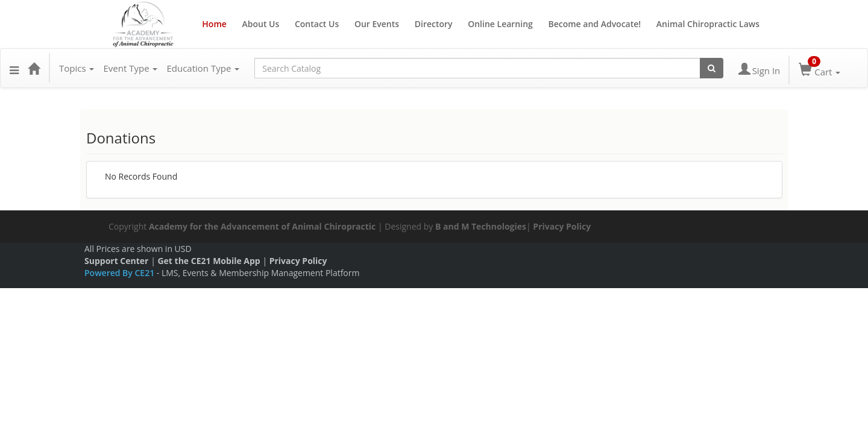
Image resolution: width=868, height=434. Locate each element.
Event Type (130, 68)
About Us (260, 24)
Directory (434, 24)
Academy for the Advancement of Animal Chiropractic (262, 226)
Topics (77, 68)
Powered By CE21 (121, 273)
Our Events (377, 24)
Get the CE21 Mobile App (209, 261)
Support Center (116, 261)
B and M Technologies (481, 226)
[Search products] (712, 68)
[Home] (34, 68)
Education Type (203, 68)
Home (214, 24)
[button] (14, 68)
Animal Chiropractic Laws (708, 24)
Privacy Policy (562, 226)
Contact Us (317, 24)
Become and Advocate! (594, 24)
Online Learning (500, 24)
